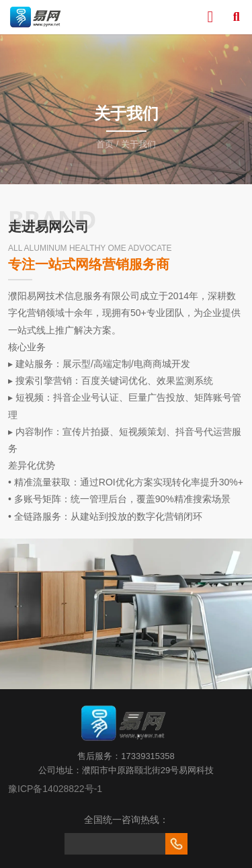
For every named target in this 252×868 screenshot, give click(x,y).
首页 (106, 144)
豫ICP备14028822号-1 (55, 789)
